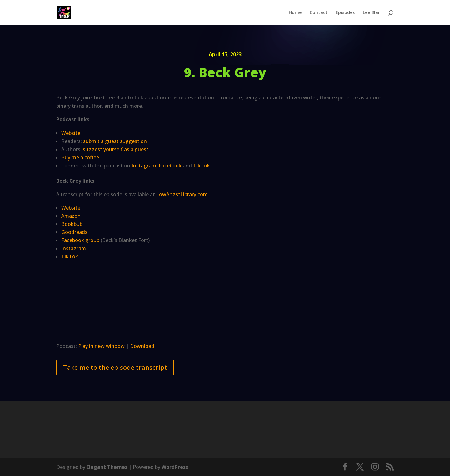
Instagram (144, 166)
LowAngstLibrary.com (182, 194)
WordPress (175, 467)
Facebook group (80, 240)
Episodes (345, 13)
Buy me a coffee (80, 157)
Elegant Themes (107, 467)
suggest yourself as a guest (116, 149)
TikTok (202, 166)
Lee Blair (372, 13)
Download (142, 346)
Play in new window (101, 346)
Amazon (71, 216)
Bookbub (72, 224)
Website (71, 133)
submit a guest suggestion (115, 141)
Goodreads (74, 232)
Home (295, 13)
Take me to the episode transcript (115, 367)
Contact (319, 13)
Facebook (170, 166)
